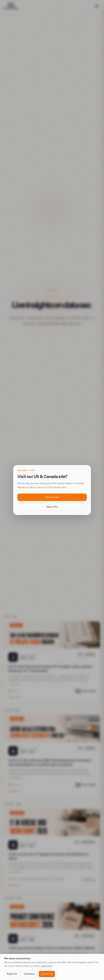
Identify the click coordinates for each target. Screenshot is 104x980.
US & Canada (52, 497)
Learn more (47, 966)
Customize (29, 974)
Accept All (47, 974)
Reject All (12, 974)
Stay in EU (52, 507)
